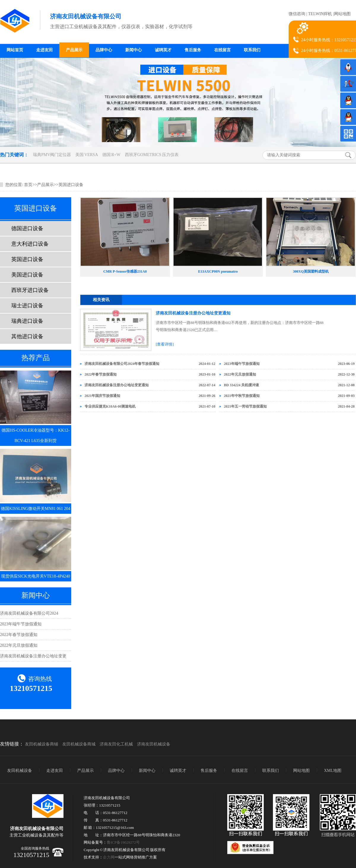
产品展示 (74, 50)
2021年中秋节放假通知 (242, 396)
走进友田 (44, 50)
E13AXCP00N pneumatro (218, 271)
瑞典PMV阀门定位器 (52, 155)
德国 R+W (111, 155)
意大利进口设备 (30, 244)
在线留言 (223, 50)
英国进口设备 (71, 185)
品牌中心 (104, 50)
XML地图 (333, 771)
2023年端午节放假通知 (21, 624)
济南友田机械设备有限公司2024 (29, 613)
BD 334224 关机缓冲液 (242, 385)
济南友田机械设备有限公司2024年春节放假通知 (122, 364)
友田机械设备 (20, 771)
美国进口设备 (27, 275)
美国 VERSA (87, 155)
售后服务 (193, 50)
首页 (28, 185)
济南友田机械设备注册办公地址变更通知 (193, 313)
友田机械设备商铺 (42, 744)
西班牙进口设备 (30, 290)
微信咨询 (297, 14)
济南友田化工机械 (116, 744)
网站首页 (15, 50)
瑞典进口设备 (27, 321)
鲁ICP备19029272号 (123, 842)
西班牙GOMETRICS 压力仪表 (152, 155)
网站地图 (342, 14)
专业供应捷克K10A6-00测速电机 (110, 406)
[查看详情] (165, 344)
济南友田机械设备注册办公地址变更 (33, 656)
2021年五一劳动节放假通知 (245, 406)
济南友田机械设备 (154, 744)
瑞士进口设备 (27, 306)
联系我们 (252, 50)
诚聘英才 (163, 50)
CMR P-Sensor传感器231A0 (125, 271)
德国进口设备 (27, 228)
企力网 (109, 857)
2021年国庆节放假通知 (102, 396)
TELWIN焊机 (320, 14)
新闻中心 (133, 50)
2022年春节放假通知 (19, 635)
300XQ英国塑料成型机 (311, 271)
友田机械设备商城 (79, 744)
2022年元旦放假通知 (19, 645)
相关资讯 (101, 300)
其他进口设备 (27, 336)
